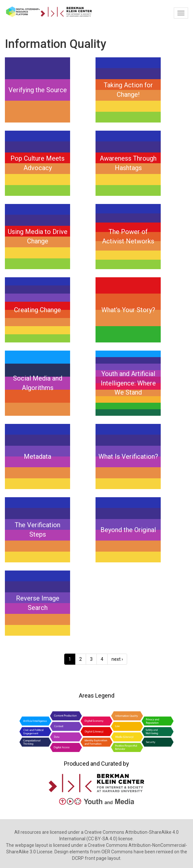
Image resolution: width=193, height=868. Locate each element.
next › (117, 659)
